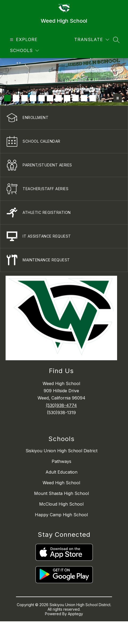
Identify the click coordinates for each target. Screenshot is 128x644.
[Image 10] (84, 98)
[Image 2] (16, 98)
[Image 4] (33, 98)
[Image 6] (50, 98)
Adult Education (61, 472)
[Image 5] (42, 98)
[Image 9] (76, 98)
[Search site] (116, 40)
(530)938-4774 (61, 405)
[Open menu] (23, 40)
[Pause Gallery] (118, 98)
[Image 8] (67, 98)
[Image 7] (59, 98)
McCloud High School (61, 504)
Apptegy (75, 614)
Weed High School (61, 483)
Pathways (61, 461)
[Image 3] (24, 98)
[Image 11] (93, 98)
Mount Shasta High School (61, 493)
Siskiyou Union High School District (61, 451)
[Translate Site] (92, 40)
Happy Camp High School (61, 515)
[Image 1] (7, 98)
